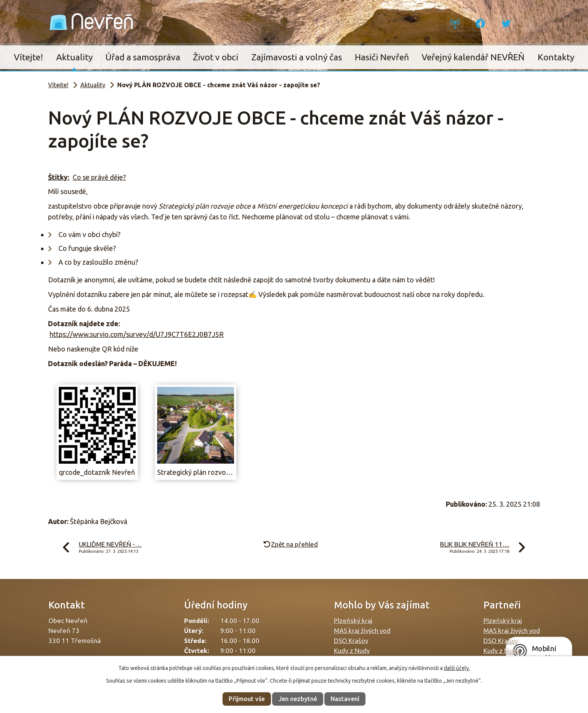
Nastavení (345, 699)
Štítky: (59, 177)
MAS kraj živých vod (362, 631)
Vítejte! (28, 57)
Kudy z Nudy (352, 651)
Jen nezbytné (298, 699)
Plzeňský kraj (353, 621)
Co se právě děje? (99, 177)
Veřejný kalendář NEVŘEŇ (473, 57)
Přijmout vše (247, 699)
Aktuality (74, 57)
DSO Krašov (351, 641)
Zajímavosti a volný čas (297, 57)
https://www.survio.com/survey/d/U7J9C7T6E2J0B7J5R (137, 334)
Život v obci (216, 57)
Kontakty (556, 57)
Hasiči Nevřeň (382, 57)
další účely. (457, 668)
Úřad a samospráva (143, 57)
